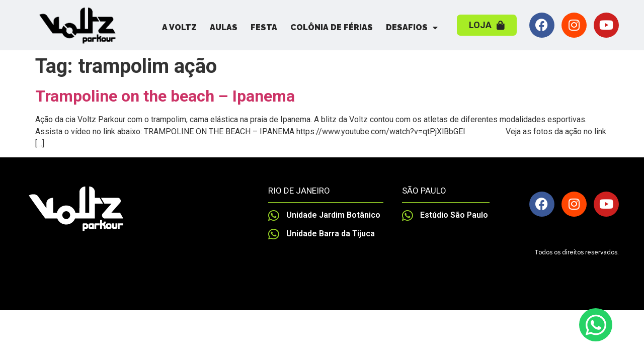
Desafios (412, 28)
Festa (264, 27)
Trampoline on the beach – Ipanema (165, 96)
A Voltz (179, 27)
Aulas (224, 27)
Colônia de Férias (332, 27)
